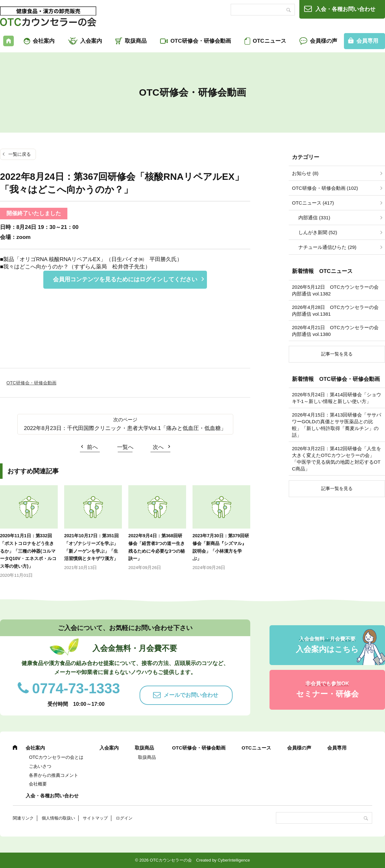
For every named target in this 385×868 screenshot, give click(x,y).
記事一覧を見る (337, 354)
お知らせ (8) (305, 173)
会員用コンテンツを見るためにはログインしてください (125, 279)
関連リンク (23, 818)
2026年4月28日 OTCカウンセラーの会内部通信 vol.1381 (335, 311)
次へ (158, 447)
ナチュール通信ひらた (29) (327, 247)
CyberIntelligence (234, 860)
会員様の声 (324, 41)
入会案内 (91, 41)
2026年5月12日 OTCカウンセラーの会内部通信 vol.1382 (335, 290)
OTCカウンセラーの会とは (56, 757)
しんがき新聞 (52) (318, 232)
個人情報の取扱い (58, 818)
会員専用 (337, 748)
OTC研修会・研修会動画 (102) (325, 188)
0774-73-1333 (76, 688)
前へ (92, 447)
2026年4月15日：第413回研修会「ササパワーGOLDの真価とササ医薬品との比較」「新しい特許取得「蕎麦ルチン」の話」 (337, 425)
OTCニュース (269, 41)
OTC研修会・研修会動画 (201, 41)
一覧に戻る (20, 154)
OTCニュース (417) (313, 203)
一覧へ (125, 447)
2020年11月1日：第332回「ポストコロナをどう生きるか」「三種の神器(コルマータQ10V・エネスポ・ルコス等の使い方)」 (28, 551)
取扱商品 (136, 41)
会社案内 (44, 41)
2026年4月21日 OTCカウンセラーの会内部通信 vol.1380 (335, 331)
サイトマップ (95, 818)
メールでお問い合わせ (191, 695)
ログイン (124, 818)
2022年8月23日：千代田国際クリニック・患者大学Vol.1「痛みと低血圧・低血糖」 (125, 428)
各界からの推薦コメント (54, 775)
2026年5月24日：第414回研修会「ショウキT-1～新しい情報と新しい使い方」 (337, 398)
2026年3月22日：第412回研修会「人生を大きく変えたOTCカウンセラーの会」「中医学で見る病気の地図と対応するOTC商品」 (337, 459)
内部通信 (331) (314, 218)
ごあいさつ (40, 766)
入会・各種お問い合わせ (345, 9)
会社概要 (38, 784)
